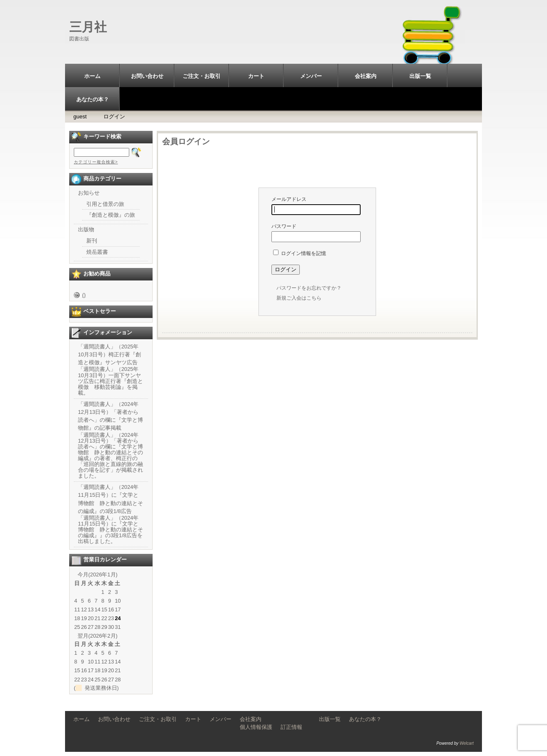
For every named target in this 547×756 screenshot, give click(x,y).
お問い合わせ (147, 76)
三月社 (88, 27)
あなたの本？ (93, 99)
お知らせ (89, 193)
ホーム (92, 76)
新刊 (92, 241)
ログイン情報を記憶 (300, 253)
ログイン (114, 116)
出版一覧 (420, 76)
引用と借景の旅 (105, 204)
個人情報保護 (256, 727)
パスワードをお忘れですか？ (309, 288)
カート (256, 76)
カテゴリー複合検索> (96, 162)
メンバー (311, 76)
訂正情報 (291, 727)
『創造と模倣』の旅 (111, 215)
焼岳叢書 (97, 252)
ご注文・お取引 (202, 76)
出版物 (86, 229)
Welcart (467, 743)
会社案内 (366, 76)
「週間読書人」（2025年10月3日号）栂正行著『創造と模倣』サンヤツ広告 (109, 354)
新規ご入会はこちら (299, 298)
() (84, 295)
